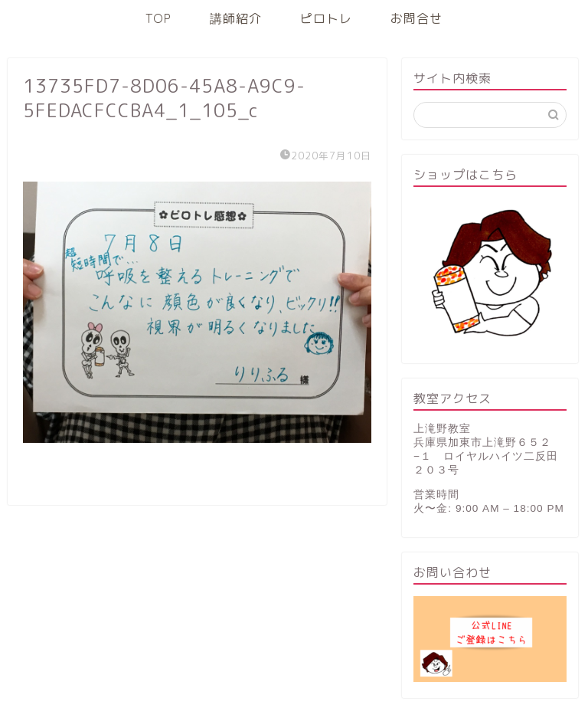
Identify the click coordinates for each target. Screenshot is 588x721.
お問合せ (416, 18)
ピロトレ (326, 18)
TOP (158, 18)
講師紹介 (236, 18)
